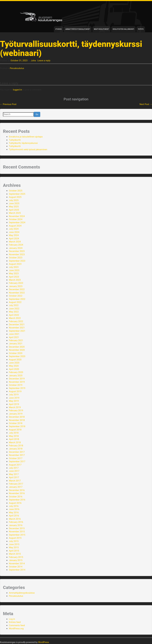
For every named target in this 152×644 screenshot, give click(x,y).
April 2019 (14, 404)
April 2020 (14, 369)
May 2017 (14, 474)
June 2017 (14, 471)
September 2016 (17, 500)
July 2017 (14, 468)
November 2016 (17, 493)
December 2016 (17, 490)
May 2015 (14, 547)
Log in (12, 619)
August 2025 (15, 197)
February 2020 (16, 372)
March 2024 (15, 242)
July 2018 (14, 433)
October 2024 (16, 219)
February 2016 (16, 522)
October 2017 (16, 458)
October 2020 (16, 353)
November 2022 (17, 293)
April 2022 (14, 315)
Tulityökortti (15, 140)
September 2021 (17, 331)
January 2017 (16, 487)
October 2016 (16, 497)
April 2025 (14, 210)
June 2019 (14, 398)
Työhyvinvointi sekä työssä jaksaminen (28, 149)
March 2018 (15, 442)
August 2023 (15, 264)
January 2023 (16, 286)
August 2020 (15, 360)
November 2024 (17, 216)
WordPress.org (16, 629)
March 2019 (15, 407)
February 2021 (16, 340)
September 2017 (17, 462)
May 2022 (14, 312)
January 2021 (16, 344)
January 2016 (16, 525)
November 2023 (17, 254)
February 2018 (16, 446)
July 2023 (14, 267)
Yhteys (141, 29)
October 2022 (16, 296)
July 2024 (14, 229)
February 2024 (16, 245)
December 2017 (17, 452)
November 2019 (17, 382)
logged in (17, 90)
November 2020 (17, 350)
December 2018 (17, 417)
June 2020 (14, 363)
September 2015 (17, 535)
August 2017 (15, 465)
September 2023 (17, 261)
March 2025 (15, 213)
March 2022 (15, 318)
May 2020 (14, 366)
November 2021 (17, 328)
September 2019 (17, 388)
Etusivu (58, 29)
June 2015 (14, 544)
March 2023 (15, 280)
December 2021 (17, 325)
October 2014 (16, 567)
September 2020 (17, 356)
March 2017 (15, 481)
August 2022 (15, 302)
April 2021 (14, 337)
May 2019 (14, 401)
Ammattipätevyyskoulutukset (78, 29)
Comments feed (17, 625)
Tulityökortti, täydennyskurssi (23, 143)
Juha (33, 61)
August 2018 (15, 430)
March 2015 (15, 554)
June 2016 (14, 509)
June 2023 (14, 270)
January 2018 (16, 449)
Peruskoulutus (17, 68)
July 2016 (14, 506)
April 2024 (14, 239)
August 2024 (15, 226)
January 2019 (16, 414)
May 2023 (14, 274)
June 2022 (14, 309)
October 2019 (16, 385)
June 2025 (14, 203)
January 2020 (16, 376)
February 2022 (16, 321)
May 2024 (14, 235)
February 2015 (16, 557)
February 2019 (16, 410)
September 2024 (17, 222)
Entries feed (15, 622)
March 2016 (15, 519)
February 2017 (16, 484)
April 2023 (14, 277)
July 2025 (14, 200)
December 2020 (17, 347)
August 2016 (15, 503)
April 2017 (14, 477)
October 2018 (16, 423)
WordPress (44, 642)
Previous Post (8, 104)
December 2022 (17, 289)
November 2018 (17, 420)
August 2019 (15, 391)
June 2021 (14, 334)
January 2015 (16, 560)
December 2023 (17, 251)
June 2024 (14, 232)
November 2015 (17, 532)
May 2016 (14, 513)
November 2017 (17, 455)
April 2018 (14, 439)
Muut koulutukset (101, 29)
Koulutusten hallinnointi (123, 29)
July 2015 (14, 541)
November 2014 (17, 564)
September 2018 (17, 426)
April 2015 (14, 551)
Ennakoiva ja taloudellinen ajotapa (26, 137)
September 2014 (17, 570)
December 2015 (17, 528)
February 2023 (16, 283)
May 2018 (14, 436)
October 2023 (16, 258)
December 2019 (17, 379)
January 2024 (16, 248)
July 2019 (14, 395)
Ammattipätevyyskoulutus (22, 593)
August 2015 (15, 538)
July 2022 (14, 305)
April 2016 (14, 516)
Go (37, 114)
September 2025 (17, 194)
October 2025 (16, 191)
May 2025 (14, 207)
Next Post (146, 104)
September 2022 (17, 299)
